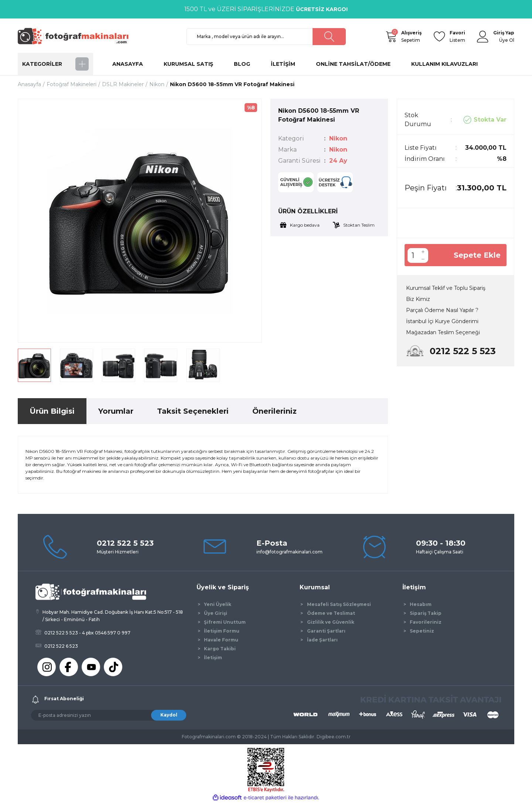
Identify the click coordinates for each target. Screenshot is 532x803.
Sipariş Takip (426, 613)
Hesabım (421, 604)
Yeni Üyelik (218, 604)
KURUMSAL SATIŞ (188, 64)
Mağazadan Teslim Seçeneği (443, 332)
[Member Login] (483, 37)
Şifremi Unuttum (225, 622)
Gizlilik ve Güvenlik (331, 622)
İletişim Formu (222, 631)
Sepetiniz (422, 631)
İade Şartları (322, 640)
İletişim (213, 658)
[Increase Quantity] (423, 252)
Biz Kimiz (418, 299)
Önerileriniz (274, 411)
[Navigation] (55, 64)
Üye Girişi (216, 613)
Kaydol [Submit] (169, 715)
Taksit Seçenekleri (193, 411)
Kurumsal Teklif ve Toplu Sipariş (446, 288)
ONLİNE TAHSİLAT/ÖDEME (353, 64)
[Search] (266, 37)
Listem (457, 36)
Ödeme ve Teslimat (331, 613)
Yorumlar (116, 411)
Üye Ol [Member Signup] (507, 40)
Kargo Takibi (220, 649)
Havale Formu (221, 640)
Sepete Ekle (477, 255)
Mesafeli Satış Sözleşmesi (339, 604)
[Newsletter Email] (109, 715)
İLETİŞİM (283, 64)
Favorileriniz (426, 622)
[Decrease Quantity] (423, 259)
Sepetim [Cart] (411, 36)
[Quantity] (413, 255)
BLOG (242, 64)
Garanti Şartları (326, 631)
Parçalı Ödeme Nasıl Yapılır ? (442, 310)
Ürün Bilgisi (52, 411)
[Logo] (76, 36)
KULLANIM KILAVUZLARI (444, 64)
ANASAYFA (128, 64)
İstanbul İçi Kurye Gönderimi (442, 321)
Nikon (338, 138)
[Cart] (391, 37)
